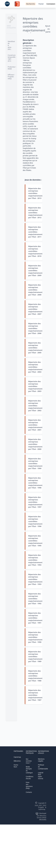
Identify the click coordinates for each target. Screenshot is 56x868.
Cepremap (17, 757)
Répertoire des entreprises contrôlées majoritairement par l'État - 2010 (35, 251)
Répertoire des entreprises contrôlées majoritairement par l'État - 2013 (35, 193)
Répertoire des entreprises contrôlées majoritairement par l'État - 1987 (35, 695)
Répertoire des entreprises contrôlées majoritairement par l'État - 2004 (35, 367)
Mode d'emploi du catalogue (29, 770)
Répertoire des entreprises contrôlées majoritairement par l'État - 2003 (35, 386)
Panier (41, 4)
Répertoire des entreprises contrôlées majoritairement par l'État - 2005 (35, 348)
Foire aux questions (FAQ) (29, 785)
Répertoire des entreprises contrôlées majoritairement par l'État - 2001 (35, 425)
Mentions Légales (41, 760)
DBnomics (17, 761)
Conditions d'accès (30, 778)
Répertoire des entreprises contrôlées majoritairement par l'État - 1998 (35, 483)
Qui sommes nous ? (29, 761)
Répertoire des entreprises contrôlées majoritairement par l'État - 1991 (35, 618)
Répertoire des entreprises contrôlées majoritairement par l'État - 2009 (35, 271)
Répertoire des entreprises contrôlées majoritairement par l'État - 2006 (35, 328)
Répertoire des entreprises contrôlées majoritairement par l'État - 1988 (35, 676)
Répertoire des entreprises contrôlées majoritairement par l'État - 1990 (35, 637)
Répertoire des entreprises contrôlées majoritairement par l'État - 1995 (35, 541)
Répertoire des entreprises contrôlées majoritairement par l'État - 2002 (35, 406)
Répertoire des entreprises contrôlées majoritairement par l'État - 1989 (35, 656)
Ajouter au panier (49, 29)
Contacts (29, 792)
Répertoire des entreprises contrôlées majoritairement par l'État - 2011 (35, 232)
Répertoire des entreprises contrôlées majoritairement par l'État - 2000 (35, 444)
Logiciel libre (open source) (41, 776)
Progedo (41, 807)
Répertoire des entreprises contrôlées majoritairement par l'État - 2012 (35, 213)
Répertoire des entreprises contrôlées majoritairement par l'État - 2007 (35, 309)
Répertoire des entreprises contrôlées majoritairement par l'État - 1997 (35, 502)
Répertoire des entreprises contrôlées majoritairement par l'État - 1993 (35, 579)
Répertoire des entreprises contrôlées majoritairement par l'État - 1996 (35, 521)
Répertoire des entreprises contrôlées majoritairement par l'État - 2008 (35, 290)
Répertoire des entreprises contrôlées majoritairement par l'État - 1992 (35, 599)
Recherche (31, 4)
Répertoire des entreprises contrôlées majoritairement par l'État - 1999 (35, 463)
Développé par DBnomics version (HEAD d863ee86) (42, 816)
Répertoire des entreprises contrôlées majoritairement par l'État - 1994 (35, 560)
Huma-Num (16, 766)
